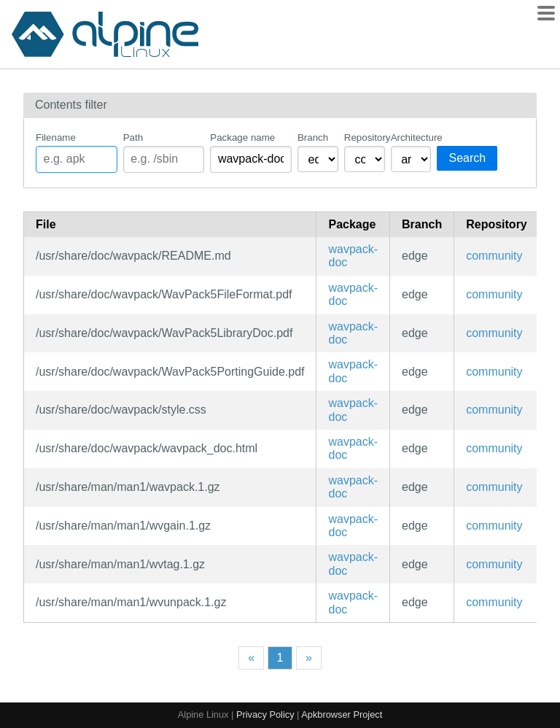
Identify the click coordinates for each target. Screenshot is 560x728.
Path (133, 138)
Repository (365, 138)
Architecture (411, 138)
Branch (313, 138)
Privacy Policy (265, 715)
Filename (56, 138)
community (494, 256)
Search (467, 158)
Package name (242, 138)
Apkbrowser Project (342, 715)
